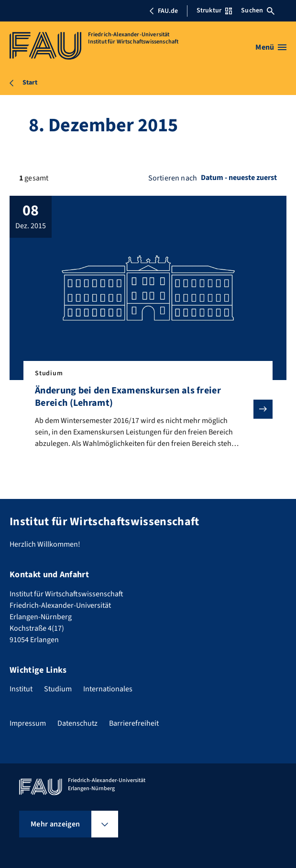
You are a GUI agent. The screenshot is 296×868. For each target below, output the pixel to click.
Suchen (258, 11)
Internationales (108, 689)
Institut (21, 689)
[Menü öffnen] (271, 47)
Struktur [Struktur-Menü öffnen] (214, 11)
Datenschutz (77, 723)
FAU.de (164, 11)
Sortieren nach (173, 178)
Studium (58, 689)
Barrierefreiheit (134, 723)
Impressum (28, 723)
